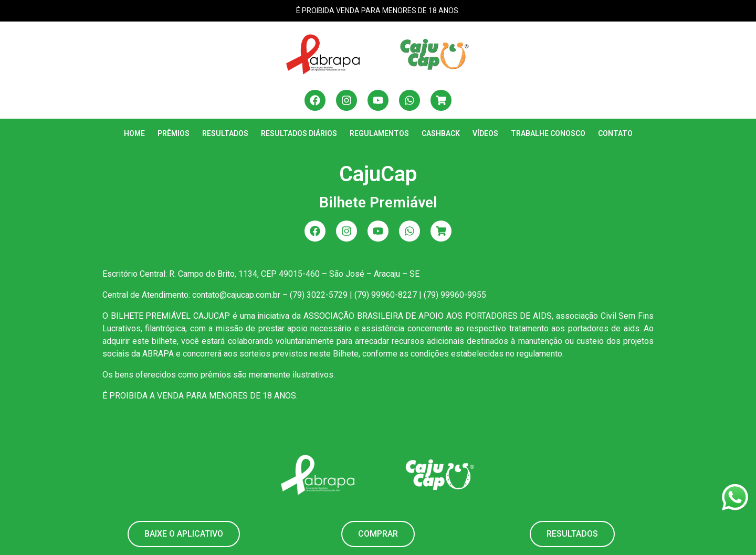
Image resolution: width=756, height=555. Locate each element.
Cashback (441, 133)
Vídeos (485, 133)
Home (134, 133)
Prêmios (174, 133)
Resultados (225, 133)
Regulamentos (379, 133)
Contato (615, 133)
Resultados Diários (299, 133)
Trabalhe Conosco (548, 133)
